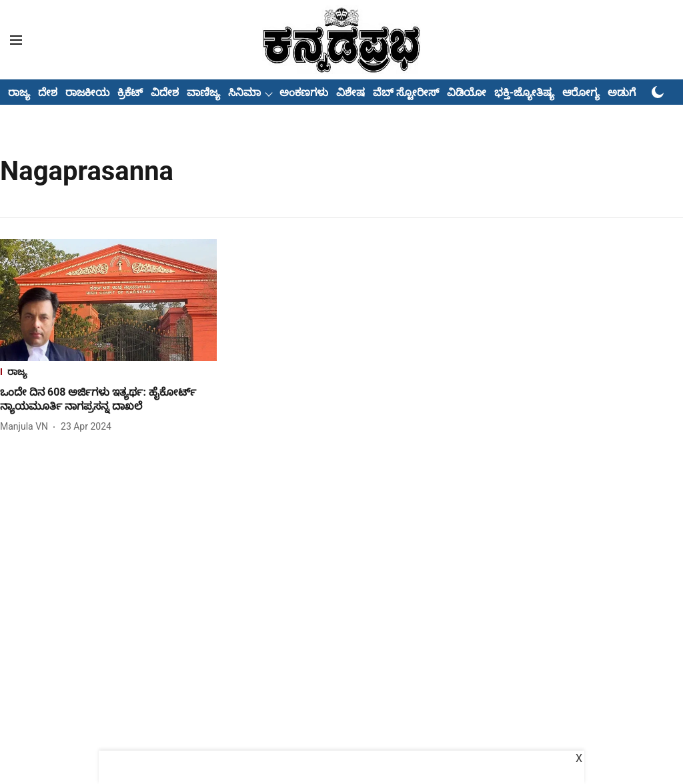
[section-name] (108, 373)
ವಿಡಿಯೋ (467, 92)
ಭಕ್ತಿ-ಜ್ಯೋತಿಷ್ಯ (524, 92)
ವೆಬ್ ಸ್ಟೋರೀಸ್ (406, 92)
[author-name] (27, 427)
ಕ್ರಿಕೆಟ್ (130, 92)
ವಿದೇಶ (165, 92)
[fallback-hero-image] (108, 300)
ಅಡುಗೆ (622, 92)
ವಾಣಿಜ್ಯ (203, 92)
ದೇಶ (48, 92)
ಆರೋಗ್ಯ (581, 92)
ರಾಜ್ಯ (19, 92)
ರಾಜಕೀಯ (87, 92)
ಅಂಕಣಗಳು (304, 92)
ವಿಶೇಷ (351, 92)
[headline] (108, 400)
